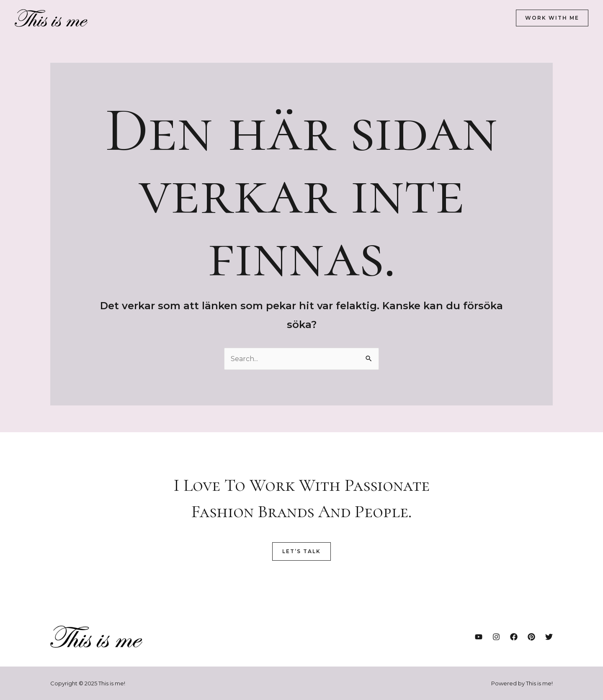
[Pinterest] (531, 637)
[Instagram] (496, 637)
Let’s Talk (301, 551)
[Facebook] (514, 637)
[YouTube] (479, 637)
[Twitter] (549, 637)
